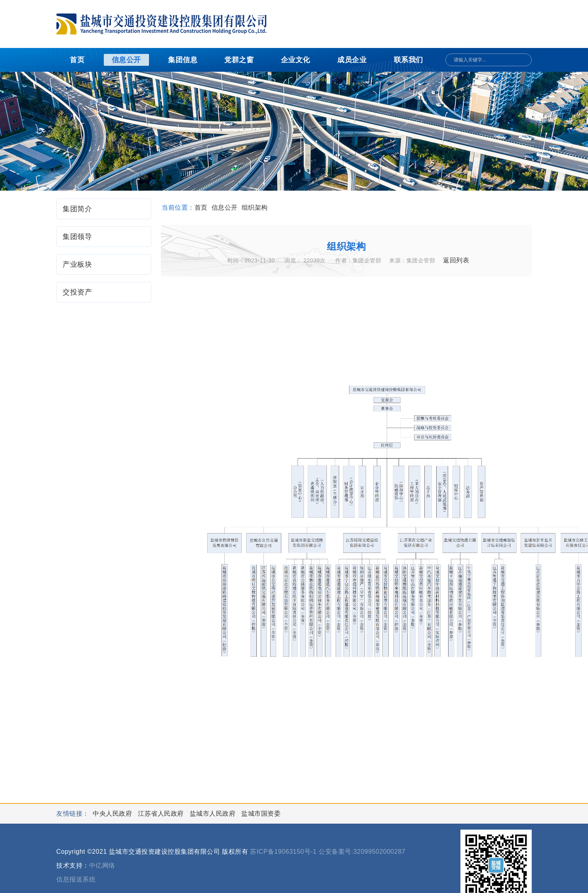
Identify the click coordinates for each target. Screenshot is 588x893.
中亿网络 (102, 865)
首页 (77, 60)
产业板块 (77, 264)
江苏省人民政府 (162, 814)
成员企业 (352, 60)
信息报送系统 (76, 879)
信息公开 (126, 60)
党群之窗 (239, 60)
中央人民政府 (113, 814)
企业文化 (296, 60)
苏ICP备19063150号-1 (283, 852)
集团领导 (77, 237)
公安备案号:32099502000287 (362, 852)
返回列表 (456, 260)
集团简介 (77, 209)
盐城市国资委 (261, 814)
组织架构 (255, 207)
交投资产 (77, 292)
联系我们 (409, 60)
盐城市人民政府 (214, 814)
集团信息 (183, 60)
